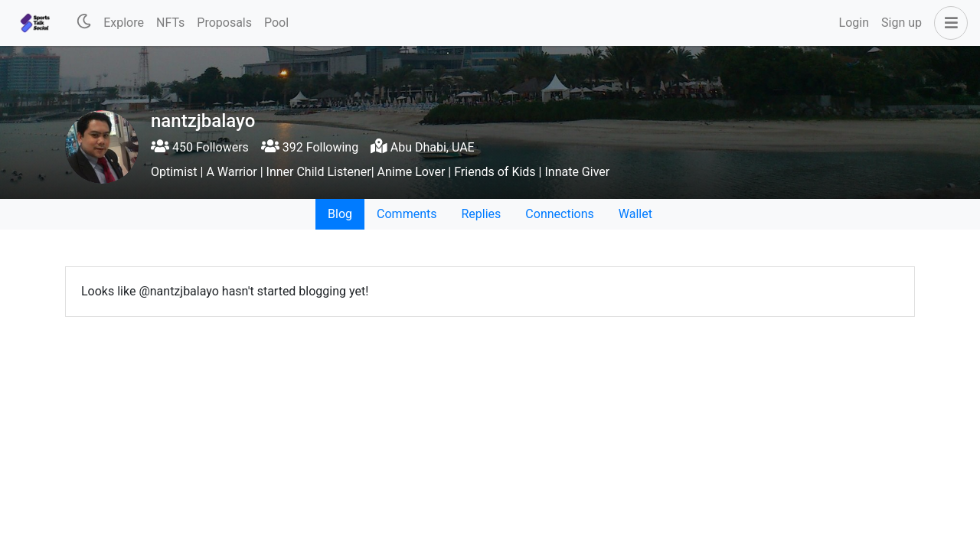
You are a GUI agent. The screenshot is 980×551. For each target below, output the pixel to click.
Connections (559, 214)
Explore (124, 23)
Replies (481, 214)
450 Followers (200, 147)
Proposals (224, 23)
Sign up (902, 23)
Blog (340, 214)
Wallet (635, 214)
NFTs (170, 23)
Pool (276, 23)
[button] (948, 23)
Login (854, 23)
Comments (407, 214)
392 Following (310, 147)
